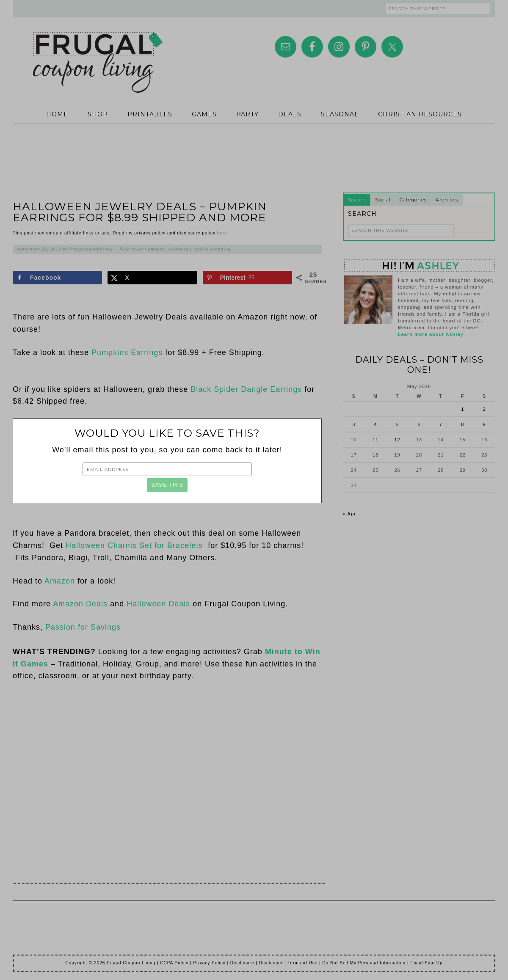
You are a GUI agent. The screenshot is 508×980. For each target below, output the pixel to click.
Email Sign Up (426, 963)
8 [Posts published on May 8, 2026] (462, 424)
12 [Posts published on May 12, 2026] (397, 440)
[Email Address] (167, 469)
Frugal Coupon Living (97, 52)
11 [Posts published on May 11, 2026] (375, 440)
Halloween (180, 249)
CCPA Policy (174, 963)
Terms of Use (302, 963)
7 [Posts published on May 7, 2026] (441, 424)
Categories (413, 200)
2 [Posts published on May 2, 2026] (485, 409)
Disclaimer (271, 963)
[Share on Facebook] (57, 278)
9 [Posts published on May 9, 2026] (485, 424)
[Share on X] (152, 278)
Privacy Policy (209, 963)
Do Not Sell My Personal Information (364, 963)
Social (383, 200)
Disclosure (242, 963)
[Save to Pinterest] (247, 278)
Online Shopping (213, 249)
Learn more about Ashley (431, 334)
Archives (447, 200)
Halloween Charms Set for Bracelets (135, 545)
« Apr (349, 514)
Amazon (157, 249)
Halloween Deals (158, 604)
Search (357, 200)
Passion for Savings (83, 627)
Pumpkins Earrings (127, 352)
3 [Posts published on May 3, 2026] (354, 424)
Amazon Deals (80, 604)
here (222, 233)
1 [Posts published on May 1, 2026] (462, 409)
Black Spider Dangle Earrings (246, 389)
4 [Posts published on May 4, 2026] (376, 424)
